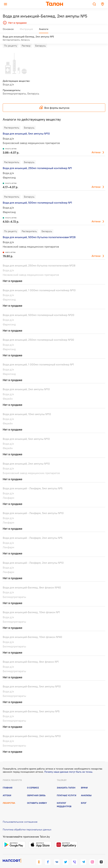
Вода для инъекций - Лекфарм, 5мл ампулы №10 (33, 507)
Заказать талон (66, 781)
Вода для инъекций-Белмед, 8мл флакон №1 (31, 655)
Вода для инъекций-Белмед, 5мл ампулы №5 (31, 705)
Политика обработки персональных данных (27, 823)
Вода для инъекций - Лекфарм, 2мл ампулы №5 (33, 531)
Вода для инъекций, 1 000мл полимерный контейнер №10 (39, 284)
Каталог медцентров (64, 798)
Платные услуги (66, 789)
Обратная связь (36, 789)
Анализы (86, 789)
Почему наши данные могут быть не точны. (69, 765)
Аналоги (44, 30)
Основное (8, 30)
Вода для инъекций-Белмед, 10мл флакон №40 (32, 631)
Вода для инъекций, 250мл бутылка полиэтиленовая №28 (39, 259)
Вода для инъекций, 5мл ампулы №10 (26, 127)
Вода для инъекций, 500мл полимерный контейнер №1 (37, 196)
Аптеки (96, 146)
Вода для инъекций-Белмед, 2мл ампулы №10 (32, 730)
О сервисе (33, 781)
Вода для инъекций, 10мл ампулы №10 (27, 408)
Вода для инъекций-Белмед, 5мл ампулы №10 (32, 680)
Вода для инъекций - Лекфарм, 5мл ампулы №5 (33, 482)
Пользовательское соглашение (20, 815)
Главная (8, 781)
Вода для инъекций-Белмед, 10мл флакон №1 (31, 606)
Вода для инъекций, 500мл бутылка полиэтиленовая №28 (39, 231)
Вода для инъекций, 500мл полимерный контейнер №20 (39, 309)
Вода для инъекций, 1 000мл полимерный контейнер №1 (38, 358)
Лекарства (9, 797)
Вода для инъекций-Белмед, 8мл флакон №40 (32, 581)
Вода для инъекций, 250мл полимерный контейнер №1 (37, 162)
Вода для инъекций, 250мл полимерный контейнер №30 (38, 333)
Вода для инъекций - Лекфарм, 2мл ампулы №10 (33, 556)
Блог (84, 797)
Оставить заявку (37, 797)
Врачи (84, 781)
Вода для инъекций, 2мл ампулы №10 (26, 383)
